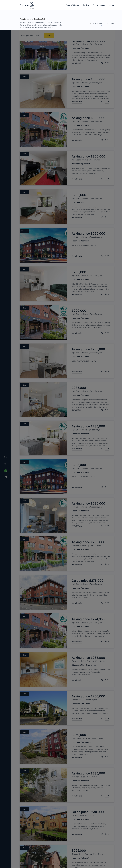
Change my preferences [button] (24, 863)
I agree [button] (8, 863)
